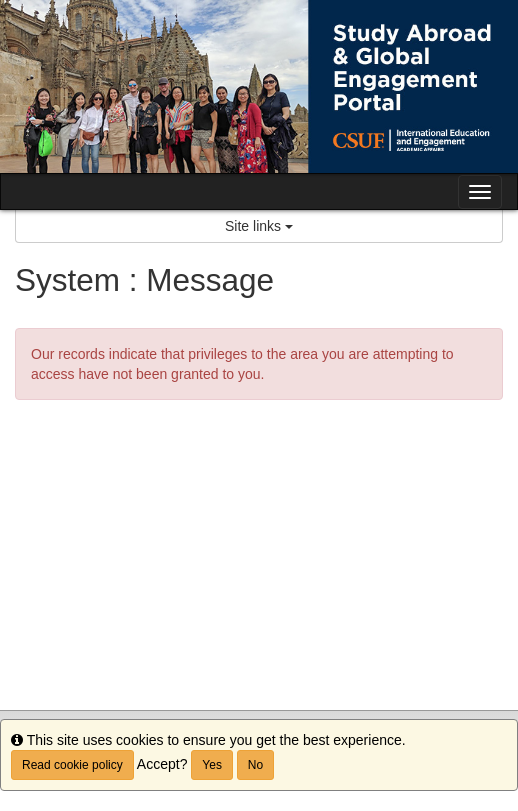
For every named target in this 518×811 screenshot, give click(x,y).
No (255, 765)
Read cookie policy (72, 765)
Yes (212, 765)
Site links (259, 226)
